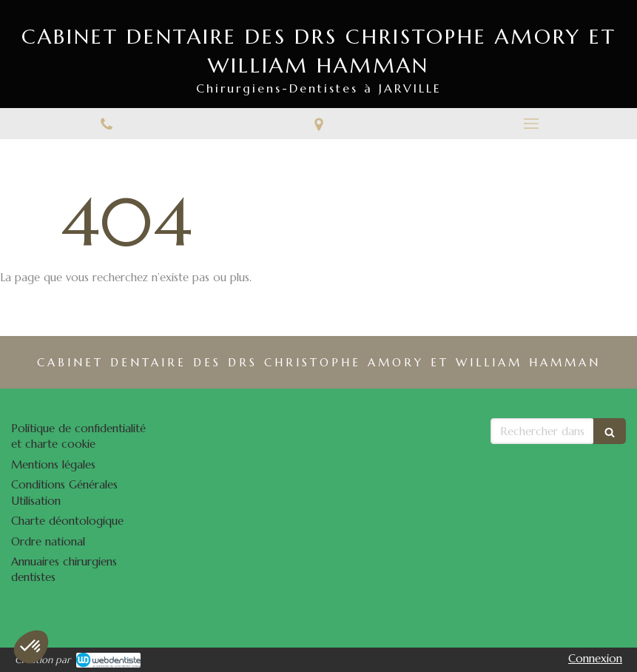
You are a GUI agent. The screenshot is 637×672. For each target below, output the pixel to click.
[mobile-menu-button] (531, 124)
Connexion (595, 658)
